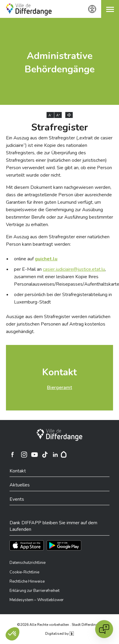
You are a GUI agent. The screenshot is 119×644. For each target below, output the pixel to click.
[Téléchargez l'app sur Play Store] (64, 545)
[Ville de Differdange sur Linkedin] (55, 455)
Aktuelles (20, 485)
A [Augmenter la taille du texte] (58, 115)
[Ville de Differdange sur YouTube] (35, 455)
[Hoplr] (64, 455)
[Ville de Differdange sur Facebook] (12, 455)
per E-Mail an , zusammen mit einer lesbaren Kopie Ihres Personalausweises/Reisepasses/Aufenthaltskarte (64, 277)
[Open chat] (104, 629)
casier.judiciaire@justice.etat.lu (74, 269)
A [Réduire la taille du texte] (50, 115)
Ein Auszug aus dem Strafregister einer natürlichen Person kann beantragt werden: (58, 241)
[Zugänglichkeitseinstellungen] (92, 9)
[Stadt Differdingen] (59, 435)
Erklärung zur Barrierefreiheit (35, 591)
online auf (36, 259)
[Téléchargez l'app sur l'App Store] (27, 545)
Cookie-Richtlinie (24, 572)
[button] (110, 9)
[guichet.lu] (46, 259)
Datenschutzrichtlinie (28, 563)
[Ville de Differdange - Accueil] (29, 10)
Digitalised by (59, 634)
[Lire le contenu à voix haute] (69, 115)
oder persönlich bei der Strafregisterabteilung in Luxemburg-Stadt (63, 298)
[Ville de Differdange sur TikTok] (45, 455)
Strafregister (60, 127)
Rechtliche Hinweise (27, 581)
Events (17, 499)
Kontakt (59, 372)
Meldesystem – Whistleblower (37, 600)
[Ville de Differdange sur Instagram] (24, 455)
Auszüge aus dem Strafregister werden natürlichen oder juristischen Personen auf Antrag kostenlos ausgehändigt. (58, 324)
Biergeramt (59, 388)
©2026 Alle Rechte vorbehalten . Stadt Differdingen (59, 625)
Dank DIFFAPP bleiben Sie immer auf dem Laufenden (53, 526)
